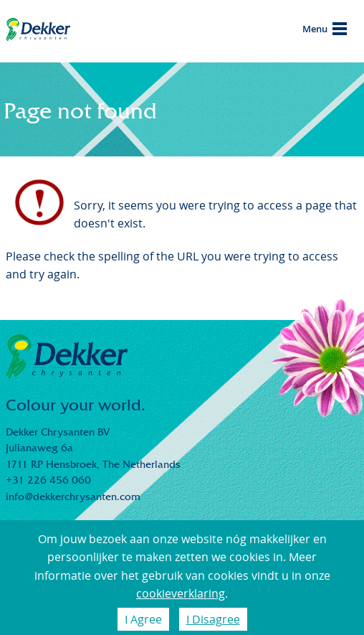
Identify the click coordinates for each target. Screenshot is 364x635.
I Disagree (213, 619)
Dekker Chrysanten (38, 32)
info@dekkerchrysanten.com (73, 497)
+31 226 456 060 (48, 480)
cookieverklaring (181, 593)
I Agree (143, 619)
